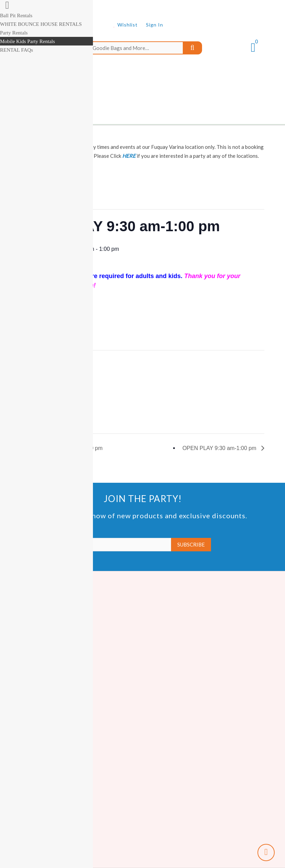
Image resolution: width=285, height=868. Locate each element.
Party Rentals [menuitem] (14, 33)
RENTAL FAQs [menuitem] (17, 50)
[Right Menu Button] (7, 7)
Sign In (155, 25)
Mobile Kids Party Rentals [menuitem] (28, 41)
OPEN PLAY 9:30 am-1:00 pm (220, 448)
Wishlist (127, 25)
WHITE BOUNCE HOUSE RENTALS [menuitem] (41, 24)
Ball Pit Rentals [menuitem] (16, 16)
